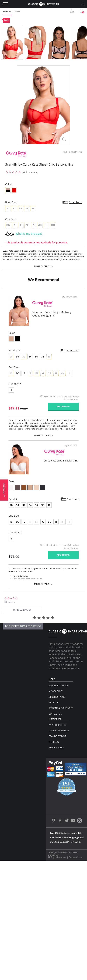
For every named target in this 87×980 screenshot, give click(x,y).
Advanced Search (59, 686)
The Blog (54, 742)
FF (37, 522)
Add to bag (63, 406)
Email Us (77, 842)
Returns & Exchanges (61, 708)
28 (11, 505)
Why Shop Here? (57, 725)
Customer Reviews (59, 731)
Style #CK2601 (72, 445)
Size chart (75, 202)
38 (43, 357)
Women (7, 11)
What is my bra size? (29, 234)
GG (50, 522)
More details (42, 266)
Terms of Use (75, 857)
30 (18, 357)
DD (18, 373)
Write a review (30, 172)
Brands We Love (58, 736)
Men (17, 11)
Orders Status (57, 697)
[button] (4, 490)
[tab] (22, 610)
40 (49, 505)
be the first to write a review (23, 626)
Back (6, 20)
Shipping (53, 703)
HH (63, 522)
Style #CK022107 (70, 297)
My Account (56, 691)
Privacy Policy (57, 748)
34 (30, 357)
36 (36, 357)
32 (24, 505)
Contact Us (55, 714)
